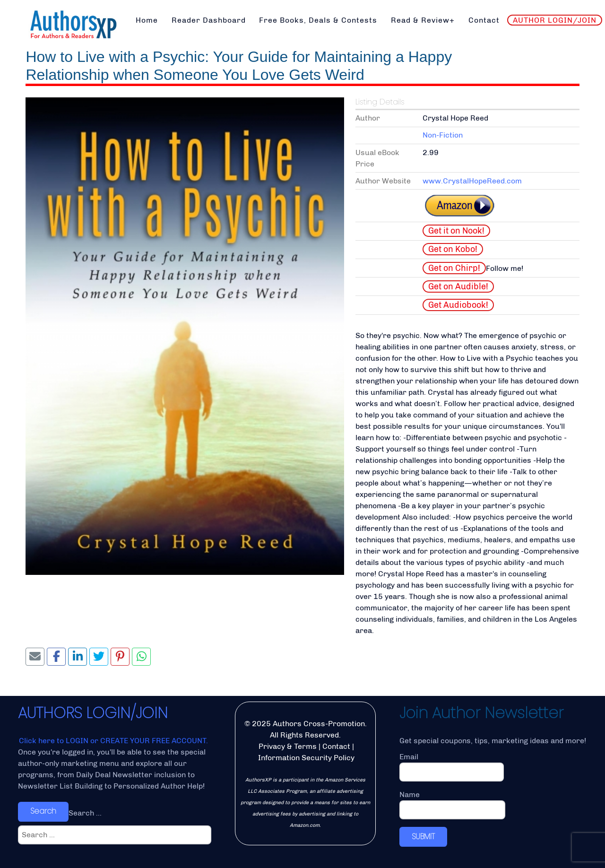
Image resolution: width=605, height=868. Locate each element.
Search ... (85, 813)
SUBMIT (423, 837)
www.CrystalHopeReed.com (472, 181)
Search (43, 811)
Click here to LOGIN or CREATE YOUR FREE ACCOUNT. (113, 741)
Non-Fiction (443, 135)
